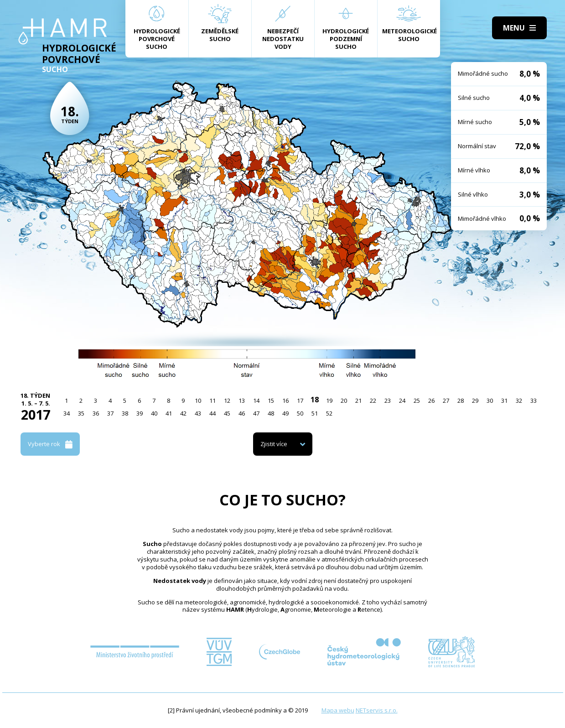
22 (373, 400)
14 (256, 400)
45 (227, 413)
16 (285, 400)
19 (329, 400)
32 (519, 400)
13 (242, 400)
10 (198, 400)
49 (285, 413)
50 (300, 413)
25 (417, 400)
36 (96, 413)
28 (461, 400)
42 (183, 413)
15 (271, 400)
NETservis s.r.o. (377, 710)
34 (67, 413)
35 (81, 413)
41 (169, 413)
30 (490, 400)
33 (534, 400)
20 (344, 400)
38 (125, 413)
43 (198, 413)
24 (402, 400)
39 (140, 413)
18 (315, 400)
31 (504, 400)
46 (242, 413)
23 (388, 400)
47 (256, 413)
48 (271, 413)
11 (213, 400)
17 (300, 400)
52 (329, 413)
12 (227, 400)
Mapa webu (338, 710)
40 (154, 413)
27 (446, 400)
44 (213, 413)
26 (431, 400)
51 (315, 413)
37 (110, 413)
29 (475, 400)
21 (358, 400)
